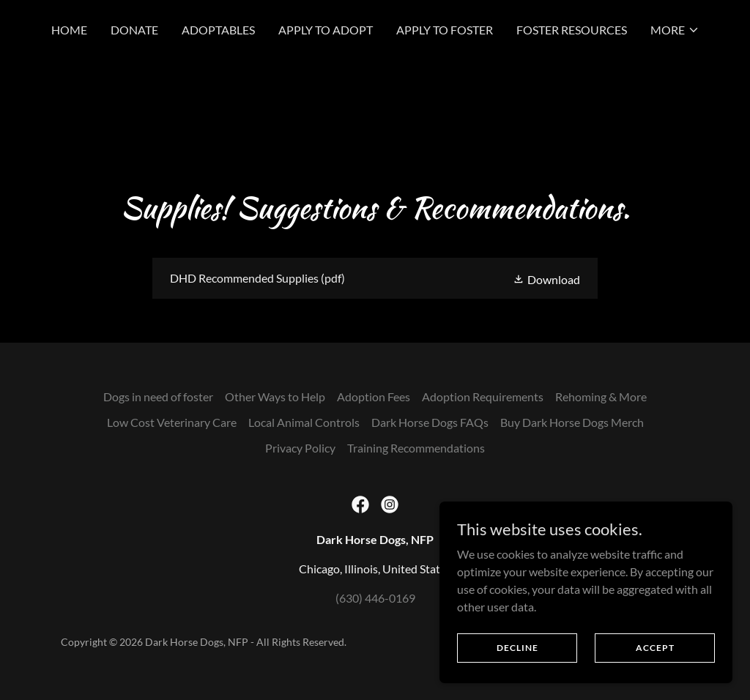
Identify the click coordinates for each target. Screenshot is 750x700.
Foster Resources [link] (572, 30)
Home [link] (69, 30)
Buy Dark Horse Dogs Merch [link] (572, 422)
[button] (675, 30)
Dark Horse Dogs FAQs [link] (430, 422)
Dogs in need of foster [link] (158, 396)
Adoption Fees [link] (374, 396)
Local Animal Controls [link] (304, 422)
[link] (375, 278)
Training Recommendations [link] (416, 448)
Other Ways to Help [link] (275, 396)
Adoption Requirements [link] (483, 396)
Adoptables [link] (218, 30)
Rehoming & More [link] (601, 396)
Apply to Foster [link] (445, 30)
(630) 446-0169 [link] (375, 598)
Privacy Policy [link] (300, 448)
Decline (517, 648)
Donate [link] (134, 30)
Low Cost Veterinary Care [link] (172, 422)
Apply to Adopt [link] (326, 30)
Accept (655, 648)
